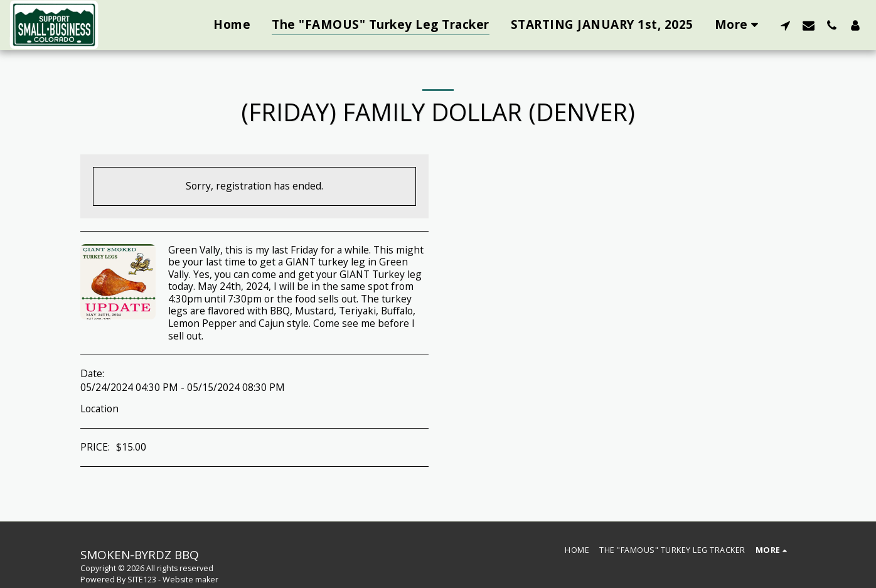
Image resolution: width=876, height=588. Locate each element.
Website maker (190, 580)
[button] (785, 25)
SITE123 (142, 580)
